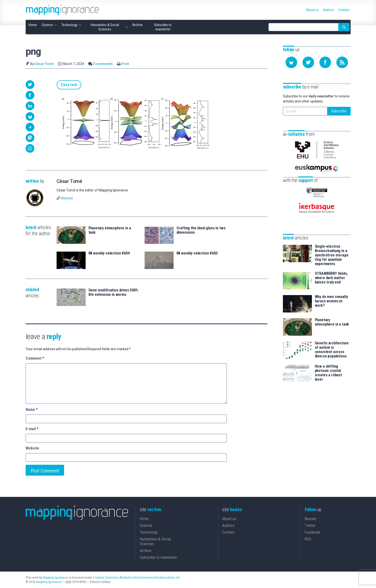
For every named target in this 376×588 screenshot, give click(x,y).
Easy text (69, 85)
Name (32, 410)
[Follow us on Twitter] (308, 62)
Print (125, 64)
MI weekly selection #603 (197, 253)
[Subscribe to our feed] (342, 62)
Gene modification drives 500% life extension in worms (113, 292)
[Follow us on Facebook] (325, 62)
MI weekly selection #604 (109, 253)
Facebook (312, 532)
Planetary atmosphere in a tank (110, 230)
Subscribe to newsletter (158, 557)
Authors (228, 526)
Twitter (310, 526)
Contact (228, 532)
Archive (146, 551)
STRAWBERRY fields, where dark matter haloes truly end (331, 278)
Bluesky (311, 519)
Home (144, 519)
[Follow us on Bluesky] (291, 62)
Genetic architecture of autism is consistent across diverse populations (332, 350)
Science (146, 526)
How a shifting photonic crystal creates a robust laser (328, 373)
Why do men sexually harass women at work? (331, 301)
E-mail (32, 429)
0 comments (103, 64)
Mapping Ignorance (55, 578)
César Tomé (44, 64)
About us (229, 519)
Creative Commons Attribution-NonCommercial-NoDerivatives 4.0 (136, 578)
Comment (35, 358)
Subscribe (339, 111)
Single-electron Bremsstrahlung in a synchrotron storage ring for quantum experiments (332, 255)
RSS (308, 539)
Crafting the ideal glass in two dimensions (201, 230)
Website (67, 198)
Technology (149, 532)
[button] (30, 85)
